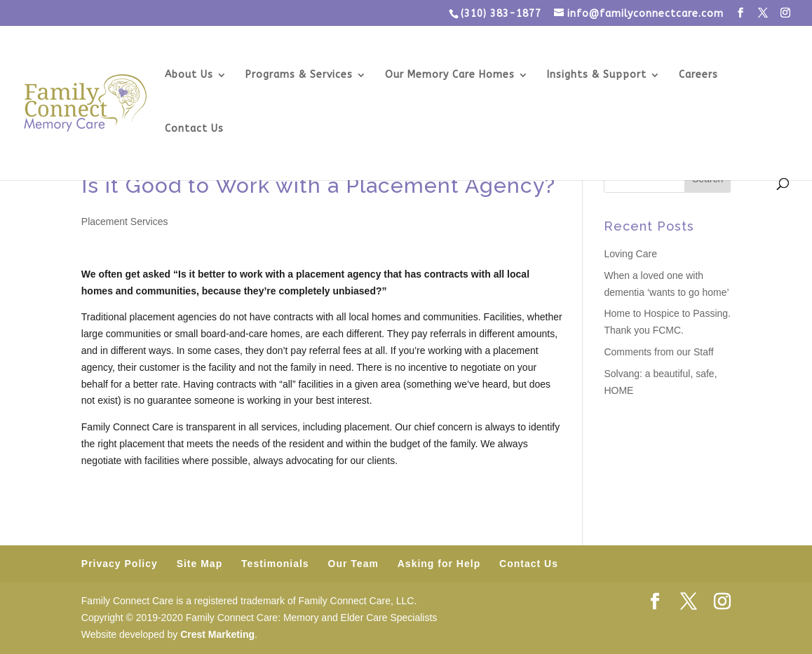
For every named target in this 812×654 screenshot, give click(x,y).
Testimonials (275, 564)
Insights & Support (597, 75)
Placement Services (125, 222)
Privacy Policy (120, 564)
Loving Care (630, 254)
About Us (189, 75)
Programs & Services (299, 75)
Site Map (200, 564)
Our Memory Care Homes (450, 75)
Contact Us (194, 129)
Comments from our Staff (658, 352)
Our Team (353, 564)
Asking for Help (439, 564)
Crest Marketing (217, 634)
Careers (698, 75)
